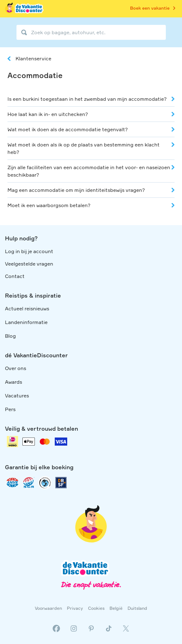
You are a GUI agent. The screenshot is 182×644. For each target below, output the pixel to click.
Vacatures (17, 396)
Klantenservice (33, 58)
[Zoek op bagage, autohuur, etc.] (91, 32)
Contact (15, 276)
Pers (10, 409)
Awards (14, 382)
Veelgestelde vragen (29, 264)
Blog (10, 336)
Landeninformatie (26, 322)
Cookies (96, 608)
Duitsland (137, 608)
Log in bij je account (29, 251)
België (116, 608)
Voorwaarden (48, 608)
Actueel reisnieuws (27, 308)
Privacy (75, 608)
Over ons (16, 368)
